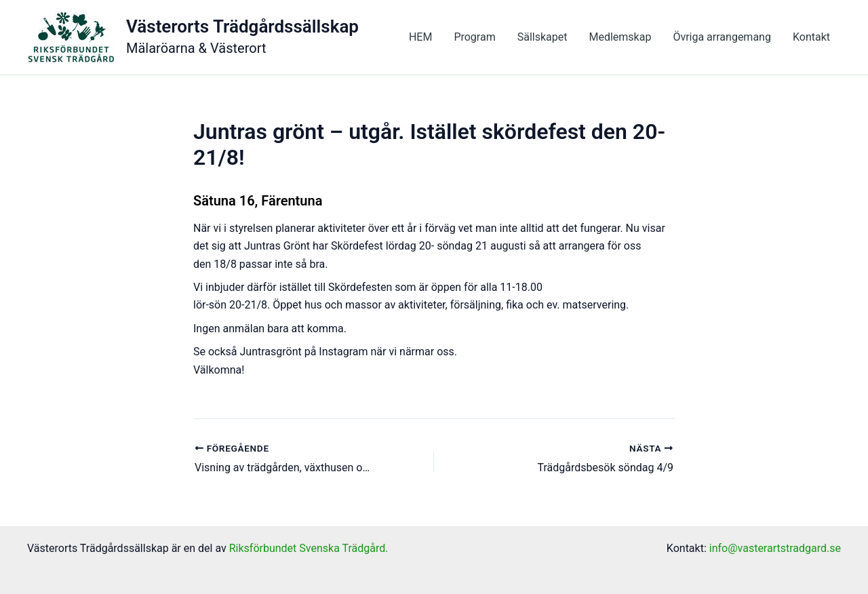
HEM (420, 37)
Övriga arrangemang (722, 37)
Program (474, 37)
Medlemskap (620, 37)
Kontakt (811, 37)
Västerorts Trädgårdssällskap (242, 26)
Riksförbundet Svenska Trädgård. (309, 548)
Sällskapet (542, 37)
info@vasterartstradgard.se (775, 548)
